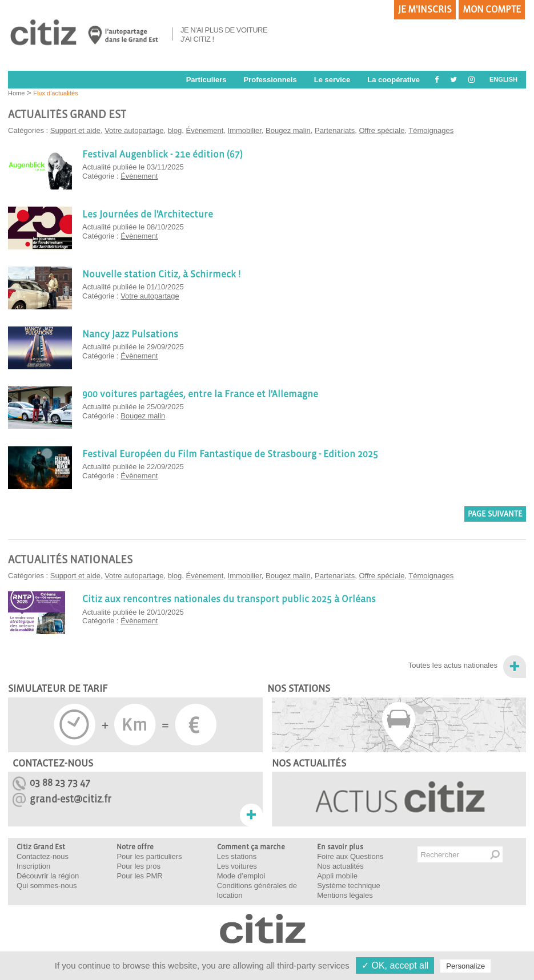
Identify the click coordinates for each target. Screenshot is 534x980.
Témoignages (431, 130)
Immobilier (245, 130)
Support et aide (75, 130)
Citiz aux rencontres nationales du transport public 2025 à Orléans (225, 599)
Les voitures (237, 866)
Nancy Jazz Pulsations (130, 334)
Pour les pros (138, 866)
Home (16, 93)
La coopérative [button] (394, 80)
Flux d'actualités (56, 93)
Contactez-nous (43, 856)
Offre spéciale (382, 130)
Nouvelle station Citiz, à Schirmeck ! (159, 274)
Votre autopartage (134, 130)
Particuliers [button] (206, 80)
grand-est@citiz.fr (71, 799)
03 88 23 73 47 (60, 783)
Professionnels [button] (270, 80)
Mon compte (492, 10)
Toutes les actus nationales (453, 665)
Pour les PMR (139, 876)
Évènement (205, 130)
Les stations (237, 856)
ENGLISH (503, 79)
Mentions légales (345, 895)
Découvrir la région (48, 876)
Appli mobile (337, 876)
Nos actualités (340, 866)
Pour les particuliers (149, 856)
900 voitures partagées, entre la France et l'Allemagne (196, 394)
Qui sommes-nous (47, 886)
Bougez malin (288, 130)
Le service (332, 80)
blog (175, 130)
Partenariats (335, 130)
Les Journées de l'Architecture (146, 214)
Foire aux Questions (350, 856)
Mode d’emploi (241, 876)
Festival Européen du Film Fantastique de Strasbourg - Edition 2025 (226, 454)
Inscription (33, 866)
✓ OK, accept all (395, 965)
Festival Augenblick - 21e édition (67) (160, 154)
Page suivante (495, 514)
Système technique (349, 886)
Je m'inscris (425, 10)
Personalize (465, 966)
